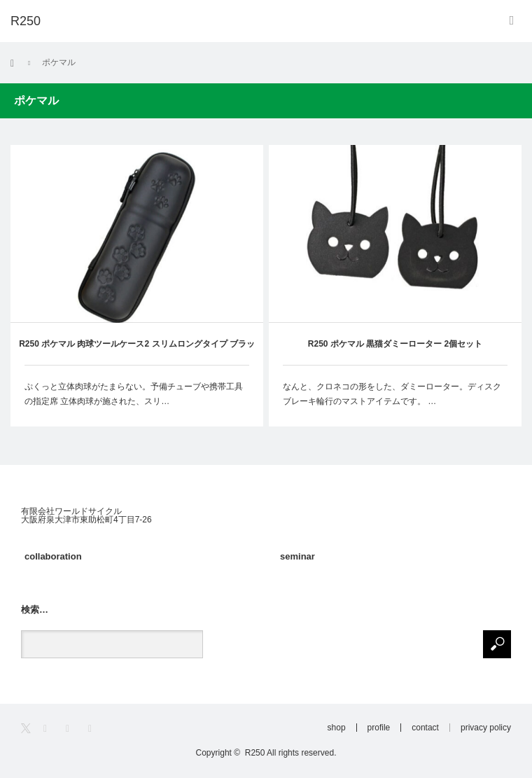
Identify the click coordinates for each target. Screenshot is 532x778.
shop (337, 728)
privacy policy (486, 728)
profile (379, 728)
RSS (94, 729)
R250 (255, 753)
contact (425, 728)
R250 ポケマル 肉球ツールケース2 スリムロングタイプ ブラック (137, 352)
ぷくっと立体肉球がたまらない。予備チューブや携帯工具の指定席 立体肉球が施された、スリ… (134, 394)
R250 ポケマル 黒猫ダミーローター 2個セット (395, 344)
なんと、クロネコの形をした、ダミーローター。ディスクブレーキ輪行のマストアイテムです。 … (392, 394)
